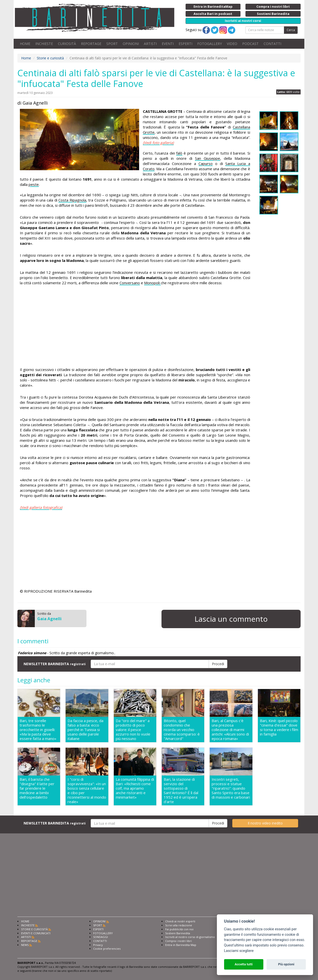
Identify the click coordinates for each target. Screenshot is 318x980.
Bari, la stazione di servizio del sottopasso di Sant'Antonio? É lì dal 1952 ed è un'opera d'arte (181, 790)
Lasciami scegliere (239, 951)
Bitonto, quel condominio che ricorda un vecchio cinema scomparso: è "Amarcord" (182, 730)
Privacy (98, 945)
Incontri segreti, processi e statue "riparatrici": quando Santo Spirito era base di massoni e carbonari (231, 788)
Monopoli (152, 283)
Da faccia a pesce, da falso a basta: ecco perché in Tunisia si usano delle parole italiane (85, 730)
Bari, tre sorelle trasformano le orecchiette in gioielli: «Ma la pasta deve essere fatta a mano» (38, 730)
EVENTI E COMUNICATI (36, 933)
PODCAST (250, 44)
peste (34, 184)
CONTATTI (272, 44)
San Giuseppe (208, 158)
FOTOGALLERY (210, 44)
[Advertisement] (135, 327)
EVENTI (168, 44)
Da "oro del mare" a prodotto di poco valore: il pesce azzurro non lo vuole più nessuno (133, 730)
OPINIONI (131, 44)
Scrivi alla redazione (179, 925)
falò (179, 153)
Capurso (206, 163)
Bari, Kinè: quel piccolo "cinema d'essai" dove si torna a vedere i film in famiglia (279, 727)
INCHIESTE (44, 44)
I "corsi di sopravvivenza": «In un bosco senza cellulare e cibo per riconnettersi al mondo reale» (87, 790)
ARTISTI (150, 44)
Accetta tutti (244, 964)
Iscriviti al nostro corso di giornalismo (190, 937)
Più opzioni (286, 964)
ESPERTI (185, 44)
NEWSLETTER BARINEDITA (55, 664)
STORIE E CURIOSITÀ (34, 929)
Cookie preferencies (107, 949)
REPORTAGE (91, 44)
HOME (25, 44)
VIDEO (232, 44)
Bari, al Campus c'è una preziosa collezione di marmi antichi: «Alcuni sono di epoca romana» (230, 730)
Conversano (130, 283)
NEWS (25, 945)
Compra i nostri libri (179, 941)
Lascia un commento (231, 619)
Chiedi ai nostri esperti (180, 921)
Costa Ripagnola (72, 200)
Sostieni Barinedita (178, 933)
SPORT (112, 44)
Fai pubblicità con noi (179, 929)
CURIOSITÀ (67, 44)
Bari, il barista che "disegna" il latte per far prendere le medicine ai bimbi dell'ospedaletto (37, 788)
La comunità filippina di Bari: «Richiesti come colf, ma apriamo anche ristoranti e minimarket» (135, 788)
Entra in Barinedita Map (181, 945)
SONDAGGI (100, 937)
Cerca (291, 30)
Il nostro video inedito (265, 823)
